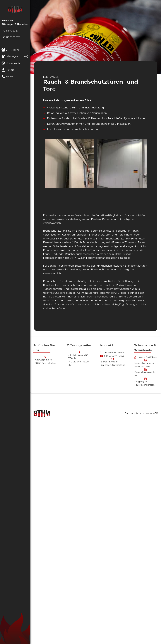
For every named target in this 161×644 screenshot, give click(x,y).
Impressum (146, 413)
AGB (156, 413)
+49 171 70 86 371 (10, 31)
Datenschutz (132, 413)
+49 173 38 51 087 (11, 37)
